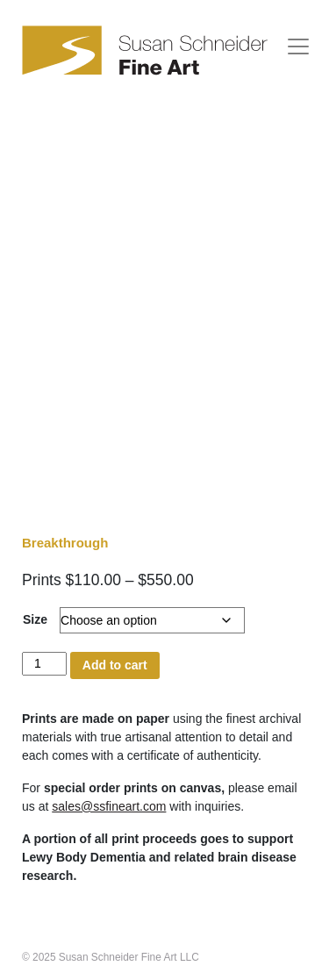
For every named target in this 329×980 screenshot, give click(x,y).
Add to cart (115, 665)
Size (35, 619)
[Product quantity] (44, 664)
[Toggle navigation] (298, 46)
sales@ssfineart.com (109, 806)
